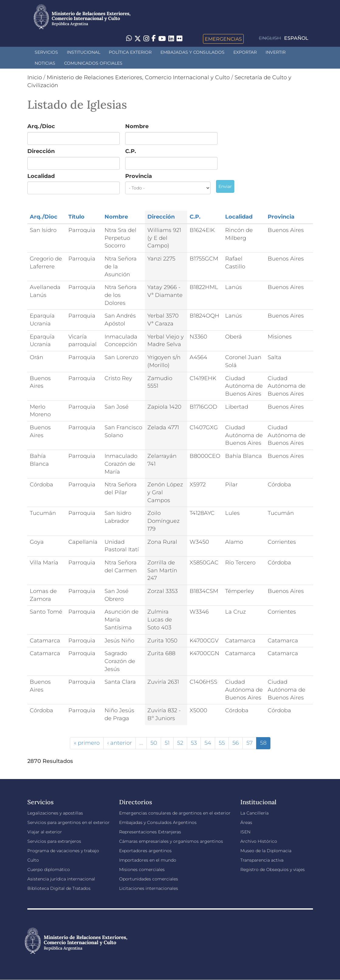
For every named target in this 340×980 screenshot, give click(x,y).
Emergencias (223, 39)
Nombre (137, 126)
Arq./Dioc (41, 126)
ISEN (245, 832)
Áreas (246, 822)
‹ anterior (120, 743)
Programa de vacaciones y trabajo (63, 851)
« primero (87, 743)
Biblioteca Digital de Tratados (59, 888)
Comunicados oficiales (93, 63)
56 (236, 743)
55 (222, 743)
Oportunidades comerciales (149, 879)
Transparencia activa (262, 860)
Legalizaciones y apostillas (55, 813)
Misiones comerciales (142, 869)
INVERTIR (276, 52)
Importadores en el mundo (148, 860)
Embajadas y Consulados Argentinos (158, 822)
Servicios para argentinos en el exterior (69, 822)
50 (154, 743)
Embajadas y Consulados (192, 52)
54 (208, 743)
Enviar (225, 186)
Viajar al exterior (45, 832)
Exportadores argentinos (145, 851)
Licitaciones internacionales (149, 888)
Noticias (45, 63)
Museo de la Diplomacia (266, 851)
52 (180, 743)
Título (76, 217)
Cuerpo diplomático (49, 869)
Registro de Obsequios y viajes (273, 869)
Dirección (41, 151)
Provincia (139, 176)
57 (249, 743)
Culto (33, 860)
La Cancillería (254, 813)
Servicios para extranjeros (54, 841)
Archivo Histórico (259, 841)
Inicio (35, 77)
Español (296, 38)
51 (167, 743)
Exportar (245, 52)
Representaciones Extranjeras (150, 832)
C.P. (131, 151)
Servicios (46, 52)
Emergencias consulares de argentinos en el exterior (175, 813)
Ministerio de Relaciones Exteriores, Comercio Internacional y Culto (138, 77)
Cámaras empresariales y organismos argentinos (171, 841)
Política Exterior (130, 52)
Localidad (41, 176)
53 (194, 743)
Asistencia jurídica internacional (61, 879)
